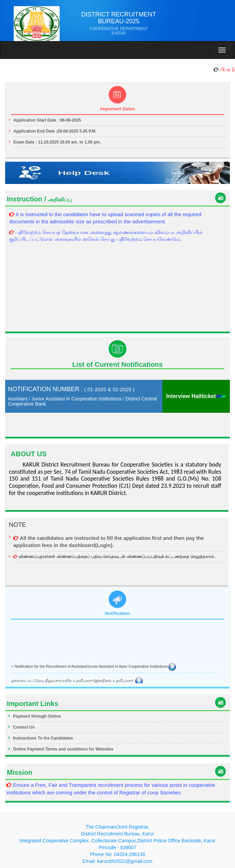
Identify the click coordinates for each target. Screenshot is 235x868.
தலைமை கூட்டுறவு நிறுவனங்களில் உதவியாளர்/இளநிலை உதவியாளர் (77, 681)
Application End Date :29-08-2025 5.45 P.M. (55, 131)
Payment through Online (37, 716)
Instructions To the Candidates (43, 738)
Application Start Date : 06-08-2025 (47, 120)
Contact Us (24, 727)
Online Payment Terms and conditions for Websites (63, 749)
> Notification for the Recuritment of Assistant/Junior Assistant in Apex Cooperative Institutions (94, 667)
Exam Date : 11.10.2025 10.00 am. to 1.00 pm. (57, 142)
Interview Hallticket (196, 396)
